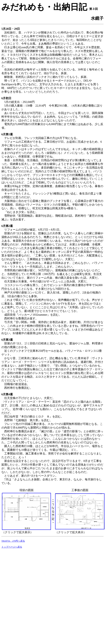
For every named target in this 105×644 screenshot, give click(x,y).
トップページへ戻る (12, 547)
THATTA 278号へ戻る (13, 541)
